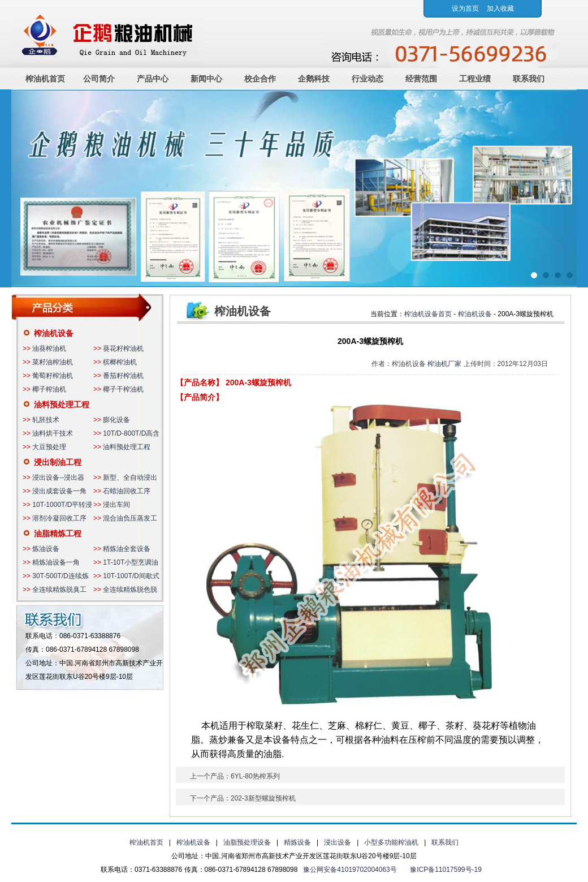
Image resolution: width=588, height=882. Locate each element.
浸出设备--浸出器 (58, 477)
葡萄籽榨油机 (53, 376)
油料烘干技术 (53, 433)
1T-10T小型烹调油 (131, 562)
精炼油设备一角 (56, 562)
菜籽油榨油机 (53, 362)
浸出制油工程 (58, 462)
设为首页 (465, 8)
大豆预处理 (49, 447)
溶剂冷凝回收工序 (59, 518)
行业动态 (367, 79)
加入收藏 (500, 8)
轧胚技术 (46, 420)
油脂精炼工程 (58, 533)
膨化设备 (116, 420)
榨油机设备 (54, 333)
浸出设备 (338, 842)
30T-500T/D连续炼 (60, 576)
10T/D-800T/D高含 (131, 433)
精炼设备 (297, 842)
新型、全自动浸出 (130, 477)
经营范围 (421, 79)
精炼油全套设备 (127, 549)
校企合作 (260, 79)
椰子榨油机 (49, 389)
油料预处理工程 (62, 405)
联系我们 (529, 79)
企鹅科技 (314, 79)
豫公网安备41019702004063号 (350, 870)
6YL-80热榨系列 (255, 776)
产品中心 (153, 79)
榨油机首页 (45, 79)
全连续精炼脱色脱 (130, 590)
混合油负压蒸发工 (130, 518)
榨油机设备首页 (428, 314)
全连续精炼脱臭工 (59, 590)
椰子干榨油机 (123, 389)
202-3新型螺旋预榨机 (263, 798)
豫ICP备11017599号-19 (446, 870)
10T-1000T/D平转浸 (62, 505)
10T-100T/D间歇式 (131, 576)
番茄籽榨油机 (123, 376)
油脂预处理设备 (247, 842)
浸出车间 (116, 505)
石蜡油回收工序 (127, 491)
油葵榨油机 (49, 349)
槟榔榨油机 (120, 362)
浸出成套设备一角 (59, 491)
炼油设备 (46, 549)
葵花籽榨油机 (123, 349)
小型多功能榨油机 (391, 842)
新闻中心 (206, 79)
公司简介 (99, 79)
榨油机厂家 (444, 364)
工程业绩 (475, 79)
